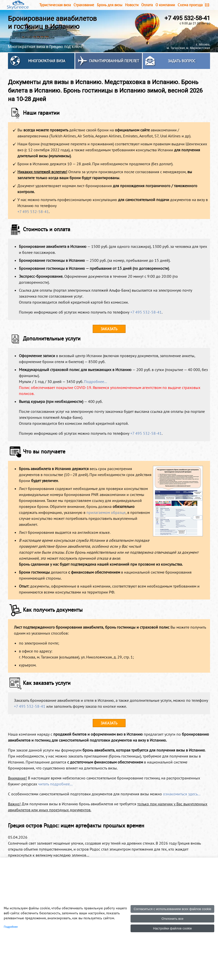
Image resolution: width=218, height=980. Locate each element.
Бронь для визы (110, 5)
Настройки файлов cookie (172, 928)
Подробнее (11, 927)
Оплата (147, 5)
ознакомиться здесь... (182, 794)
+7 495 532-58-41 (187, 18)
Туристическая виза (55, 5)
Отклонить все (172, 919)
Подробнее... (95, 381)
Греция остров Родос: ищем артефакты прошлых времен (76, 825)
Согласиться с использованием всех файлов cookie (172, 909)
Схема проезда (190, 5)
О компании (165, 5)
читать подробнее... (55, 784)
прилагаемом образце (106, 512)
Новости (132, 5)
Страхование (84, 5)
